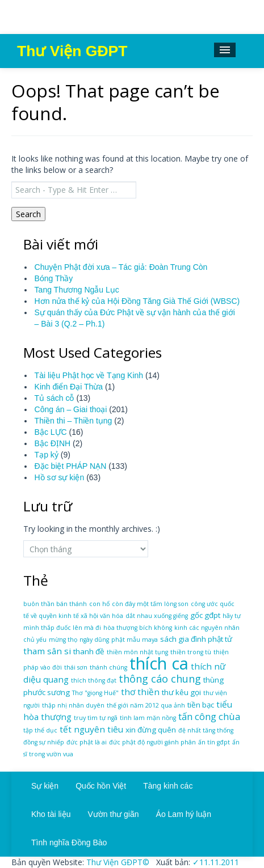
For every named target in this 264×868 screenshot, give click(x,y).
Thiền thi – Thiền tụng (74, 421)
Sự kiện (45, 786)
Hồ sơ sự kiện (60, 477)
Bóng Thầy (54, 278)
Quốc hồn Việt (101, 786)
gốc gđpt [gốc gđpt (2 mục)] (205, 615)
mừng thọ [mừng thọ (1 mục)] (63, 640)
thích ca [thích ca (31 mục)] (159, 663)
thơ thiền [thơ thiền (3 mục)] (140, 692)
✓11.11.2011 (215, 862)
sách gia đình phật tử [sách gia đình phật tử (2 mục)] (196, 639)
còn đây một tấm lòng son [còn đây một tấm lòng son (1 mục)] (150, 604)
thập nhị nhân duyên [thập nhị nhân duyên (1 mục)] (73, 705)
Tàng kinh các (168, 786)
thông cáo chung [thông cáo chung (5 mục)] (160, 679)
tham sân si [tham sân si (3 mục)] (47, 651)
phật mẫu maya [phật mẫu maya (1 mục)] (135, 640)
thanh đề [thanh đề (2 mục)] (89, 651)
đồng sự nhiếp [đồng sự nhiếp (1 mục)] (44, 742)
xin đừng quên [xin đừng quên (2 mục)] (151, 730)
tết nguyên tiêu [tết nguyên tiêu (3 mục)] (91, 729)
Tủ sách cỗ (55, 398)
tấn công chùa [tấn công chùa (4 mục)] (209, 716)
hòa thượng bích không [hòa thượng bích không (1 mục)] (138, 628)
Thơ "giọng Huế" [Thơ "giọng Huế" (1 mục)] (95, 693)
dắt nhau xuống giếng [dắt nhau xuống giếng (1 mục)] (157, 616)
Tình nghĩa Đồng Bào (69, 842)
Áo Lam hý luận (184, 814)
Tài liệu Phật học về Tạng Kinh (89, 375)
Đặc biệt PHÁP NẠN (71, 466)
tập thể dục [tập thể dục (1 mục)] (40, 730)
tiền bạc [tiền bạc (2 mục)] (201, 705)
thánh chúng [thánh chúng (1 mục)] (108, 667)
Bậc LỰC (51, 432)
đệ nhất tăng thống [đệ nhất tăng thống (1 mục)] (206, 730)
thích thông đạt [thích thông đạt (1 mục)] (94, 680)
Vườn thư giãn (113, 814)
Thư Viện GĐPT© (117, 862)
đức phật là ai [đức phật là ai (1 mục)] (87, 742)
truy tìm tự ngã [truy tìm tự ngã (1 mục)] (96, 718)
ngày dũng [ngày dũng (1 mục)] (94, 640)
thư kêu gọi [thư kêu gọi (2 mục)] (181, 692)
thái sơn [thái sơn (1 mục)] (76, 667)
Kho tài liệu (51, 814)
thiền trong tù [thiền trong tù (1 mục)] (191, 652)
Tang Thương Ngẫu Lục (77, 290)
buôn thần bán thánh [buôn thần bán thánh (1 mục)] (55, 604)
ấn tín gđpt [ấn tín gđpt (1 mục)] (214, 742)
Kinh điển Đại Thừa (69, 387)
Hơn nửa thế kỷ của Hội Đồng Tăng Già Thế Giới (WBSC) (137, 301)
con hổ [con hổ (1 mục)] (99, 604)
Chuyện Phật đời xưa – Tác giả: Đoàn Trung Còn (121, 267)
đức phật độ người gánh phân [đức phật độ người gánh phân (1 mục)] (152, 742)
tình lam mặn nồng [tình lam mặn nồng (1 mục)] (148, 718)
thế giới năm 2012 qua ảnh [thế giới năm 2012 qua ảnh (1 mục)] (146, 705)
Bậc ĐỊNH (53, 443)
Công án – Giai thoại (71, 409)
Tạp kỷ (47, 455)
